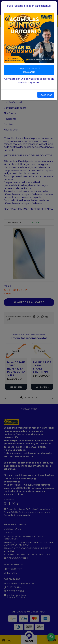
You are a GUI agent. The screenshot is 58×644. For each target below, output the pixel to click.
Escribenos (46, 95)
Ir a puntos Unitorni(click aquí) (29, 70)
